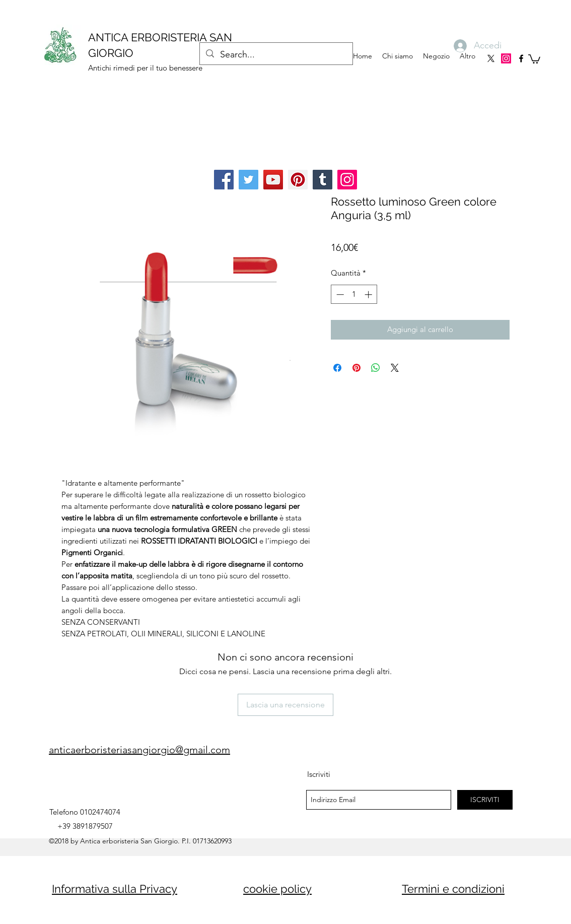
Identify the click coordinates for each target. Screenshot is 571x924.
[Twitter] (248, 180)
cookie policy (277, 889)
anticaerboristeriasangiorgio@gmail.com (139, 750)
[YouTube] (273, 180)
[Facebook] (224, 180)
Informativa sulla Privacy (115, 889)
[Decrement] (339, 294)
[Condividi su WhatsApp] (376, 368)
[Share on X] (395, 368)
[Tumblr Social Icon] (323, 180)
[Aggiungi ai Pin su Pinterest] (356, 368)
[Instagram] (506, 58)
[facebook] (521, 58)
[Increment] (369, 294)
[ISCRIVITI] (485, 800)
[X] (491, 58)
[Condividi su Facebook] (337, 368)
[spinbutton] (354, 294)
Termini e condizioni (453, 889)
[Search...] (276, 55)
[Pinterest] (298, 180)
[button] (534, 58)
